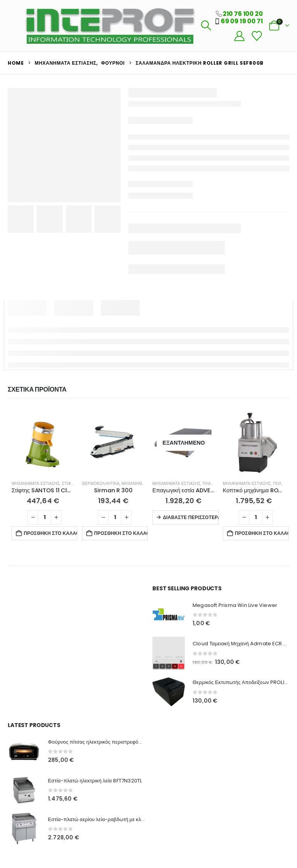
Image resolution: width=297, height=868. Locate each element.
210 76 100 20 (243, 14)
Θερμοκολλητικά (101, 484)
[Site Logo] (109, 26)
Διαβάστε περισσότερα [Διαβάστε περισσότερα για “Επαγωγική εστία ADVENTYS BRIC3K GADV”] (191, 517)
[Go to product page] (43, 443)
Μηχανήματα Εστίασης (36, 484)
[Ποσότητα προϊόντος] (44, 517)
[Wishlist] (257, 36)
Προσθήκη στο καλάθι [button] (50, 533)
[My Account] (239, 36)
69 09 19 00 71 (242, 21)
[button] (14, 26)
